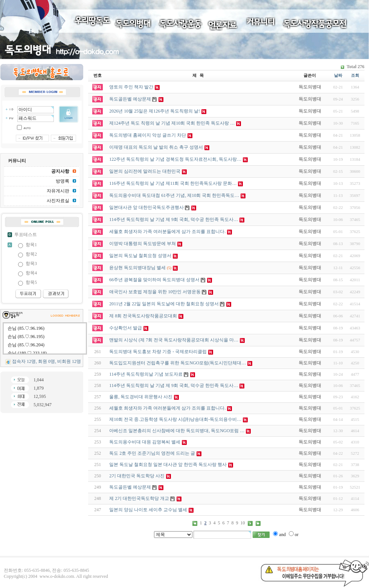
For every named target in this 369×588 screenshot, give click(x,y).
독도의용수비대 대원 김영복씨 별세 (145, 442)
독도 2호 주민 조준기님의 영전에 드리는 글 (152, 453)
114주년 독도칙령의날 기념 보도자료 (146, 374)
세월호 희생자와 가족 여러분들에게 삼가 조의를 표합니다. (167, 408)
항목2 (31, 254)
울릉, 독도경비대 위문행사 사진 (141, 397)
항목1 (31, 245)
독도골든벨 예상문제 (130, 487)
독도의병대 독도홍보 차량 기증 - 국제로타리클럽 (158, 352)
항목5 (31, 282)
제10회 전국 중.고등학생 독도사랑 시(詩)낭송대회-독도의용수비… (175, 419)
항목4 (31, 273)
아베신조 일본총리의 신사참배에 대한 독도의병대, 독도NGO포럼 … (177, 431)
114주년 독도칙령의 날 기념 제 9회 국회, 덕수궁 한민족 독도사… (174, 385)
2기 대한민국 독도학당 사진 (137, 476)
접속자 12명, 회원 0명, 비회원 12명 (47, 361)
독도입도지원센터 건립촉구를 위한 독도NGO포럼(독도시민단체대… (178, 363)
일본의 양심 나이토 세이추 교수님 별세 (148, 510)
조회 (355, 75)
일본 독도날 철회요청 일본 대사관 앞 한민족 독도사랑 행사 (168, 465)
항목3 (31, 264)
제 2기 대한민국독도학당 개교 (139, 498)
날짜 (338, 75)
